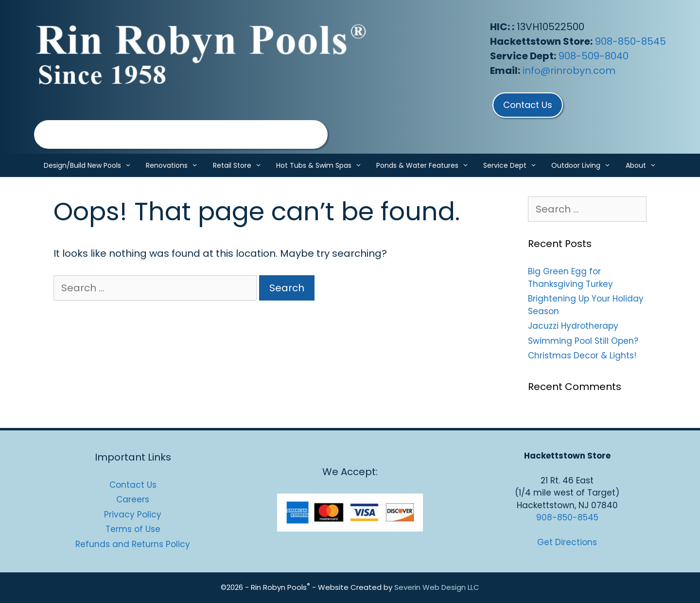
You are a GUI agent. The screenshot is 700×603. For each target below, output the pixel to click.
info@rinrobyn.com (569, 71)
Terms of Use (133, 529)
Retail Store (241, 165)
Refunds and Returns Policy (133, 544)
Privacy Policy (133, 514)
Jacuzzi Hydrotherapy (573, 326)
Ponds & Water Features (426, 165)
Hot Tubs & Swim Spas (323, 165)
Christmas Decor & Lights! (582, 355)
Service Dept (514, 165)
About (645, 165)
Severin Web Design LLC (437, 587)
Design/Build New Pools (91, 165)
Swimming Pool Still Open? (583, 341)
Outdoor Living (585, 165)
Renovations (175, 165)
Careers (133, 499)
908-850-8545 (630, 41)
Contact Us (133, 485)
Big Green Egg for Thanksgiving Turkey (570, 278)
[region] (181, 134)
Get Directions (567, 542)
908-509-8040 (594, 56)
